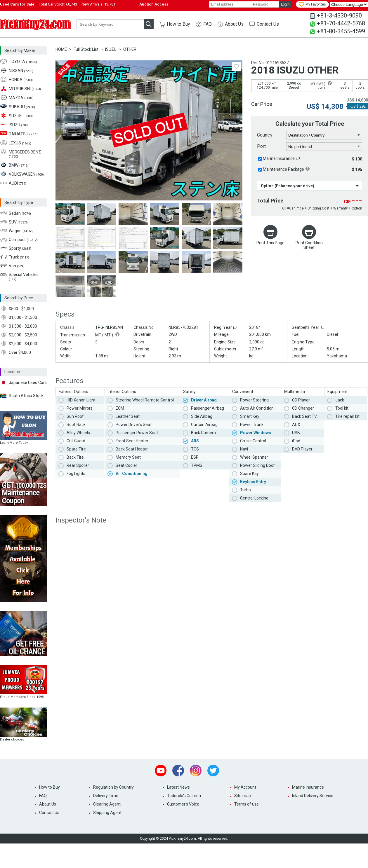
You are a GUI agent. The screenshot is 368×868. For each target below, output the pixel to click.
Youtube (161, 771)
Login (285, 4)
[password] (265, 4)
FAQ (208, 24)
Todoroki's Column (184, 796)
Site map (243, 796)
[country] (324, 135)
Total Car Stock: (58, 4)
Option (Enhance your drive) (288, 186)
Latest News (178, 787)
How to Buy (178, 24)
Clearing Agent (107, 804)
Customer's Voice (183, 804)
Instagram (196, 771)
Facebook (178, 771)
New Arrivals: (98, 4)
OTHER (130, 49)
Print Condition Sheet (309, 245)
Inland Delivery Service (313, 796)
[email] (230, 4)
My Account (245, 787)
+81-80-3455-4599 (341, 31)
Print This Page (270, 243)
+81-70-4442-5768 (341, 23)
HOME (61, 49)
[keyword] (110, 24)
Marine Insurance (279, 158)
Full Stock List (86, 49)
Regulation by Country (113, 787)
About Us (234, 24)
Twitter (213, 771)
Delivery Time (106, 796)
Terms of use (247, 804)
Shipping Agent (107, 813)
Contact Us (268, 24)
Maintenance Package (283, 169)
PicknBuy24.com (35, 24)
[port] (324, 147)
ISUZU (111, 49)
